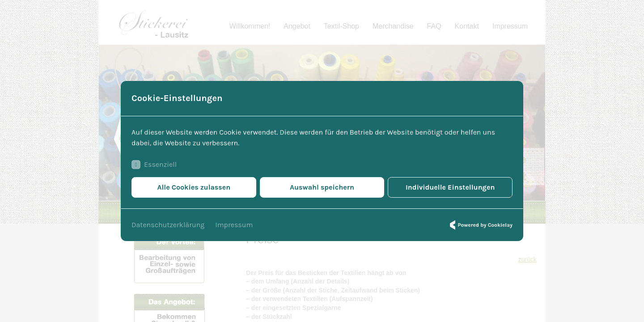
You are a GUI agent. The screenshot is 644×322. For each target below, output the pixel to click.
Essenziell (154, 165)
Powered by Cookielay (480, 225)
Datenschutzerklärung (168, 225)
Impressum (234, 225)
